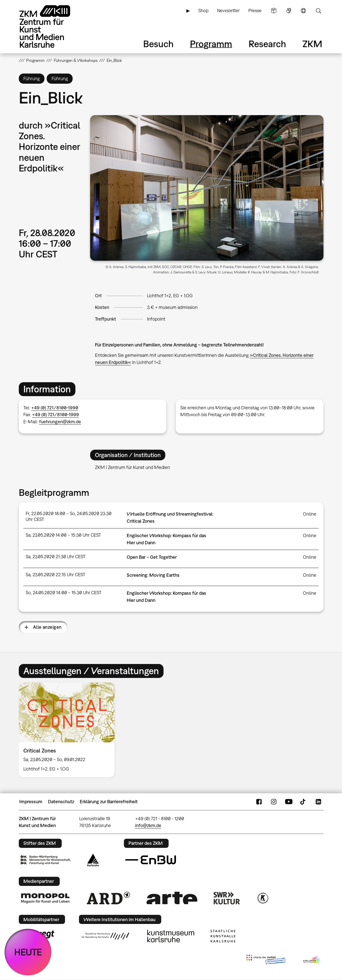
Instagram (274, 802)
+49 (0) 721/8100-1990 (55, 408)
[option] (69, 730)
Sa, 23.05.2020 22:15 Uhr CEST (55, 575)
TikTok (303, 802)
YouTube (289, 802)
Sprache (303, 11)
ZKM (312, 44)
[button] (207, 188)
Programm (211, 44)
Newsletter (228, 11)
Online (310, 514)
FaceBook (259, 802)
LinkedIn (318, 802)
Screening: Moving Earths (153, 575)
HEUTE (28, 952)
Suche (318, 11)
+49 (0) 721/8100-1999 (55, 415)
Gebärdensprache (289, 11)
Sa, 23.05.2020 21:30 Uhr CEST (56, 557)
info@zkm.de (148, 825)
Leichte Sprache (274, 11)
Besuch (158, 44)
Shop (203, 11)
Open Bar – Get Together (152, 557)
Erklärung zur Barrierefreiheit (109, 802)
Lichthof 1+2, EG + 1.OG (170, 296)
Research (267, 44)
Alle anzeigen (47, 627)
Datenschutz (61, 802)
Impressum (31, 802)
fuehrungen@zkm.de (60, 422)
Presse (255, 11)
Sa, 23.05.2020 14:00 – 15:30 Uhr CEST (63, 535)
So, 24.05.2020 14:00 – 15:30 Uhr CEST (64, 593)
